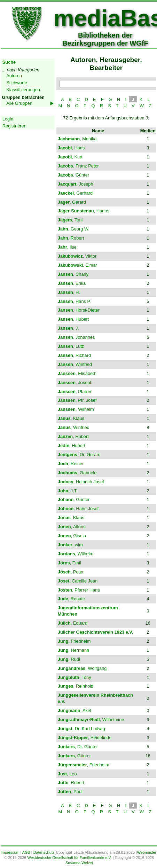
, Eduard (73, 623)
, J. (68, 328)
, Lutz (71, 346)
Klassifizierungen (23, 90)
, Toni (70, 220)
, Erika (72, 283)
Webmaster (147, 852)
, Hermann (73, 650)
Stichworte (17, 83)
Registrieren (14, 126)
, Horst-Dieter (79, 310)
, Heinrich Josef (81, 482)
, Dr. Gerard (79, 455)
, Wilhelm (76, 409)
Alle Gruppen (19, 103)
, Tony (74, 677)
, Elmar (77, 265)
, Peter (71, 572)
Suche (9, 62)
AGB (26, 852)
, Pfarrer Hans (79, 590)
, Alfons (72, 527)
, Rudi (69, 659)
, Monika (77, 139)
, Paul (70, 792)
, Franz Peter (78, 166)
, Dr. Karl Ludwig (81, 729)
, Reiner (71, 464)
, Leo (67, 774)
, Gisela (72, 536)
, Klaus (71, 418)
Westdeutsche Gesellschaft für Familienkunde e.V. (69, 858)
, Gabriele (77, 473)
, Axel (74, 710)
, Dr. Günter (78, 747)
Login (8, 119)
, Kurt (70, 157)
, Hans (71, 148)
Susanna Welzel (79, 863)
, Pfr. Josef (77, 400)
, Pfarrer (75, 392)
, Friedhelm (74, 641)
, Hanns (84, 211)
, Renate (71, 599)
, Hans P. (74, 301)
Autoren (14, 76)
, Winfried (75, 364)
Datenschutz (44, 852)
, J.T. (68, 491)
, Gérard (72, 202)
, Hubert (73, 319)
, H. (69, 292)
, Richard (74, 355)
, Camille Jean (78, 581)
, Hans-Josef (78, 509)
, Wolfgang (82, 668)
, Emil (69, 563)
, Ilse (67, 247)
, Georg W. (74, 229)
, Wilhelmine (91, 720)
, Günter (73, 175)
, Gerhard (75, 193)
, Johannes (76, 337)
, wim (70, 545)
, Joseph (76, 184)
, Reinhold (76, 686)
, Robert (71, 238)
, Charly (73, 274)
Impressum (10, 852)
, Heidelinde (85, 738)
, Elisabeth (77, 373)
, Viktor (77, 256)
